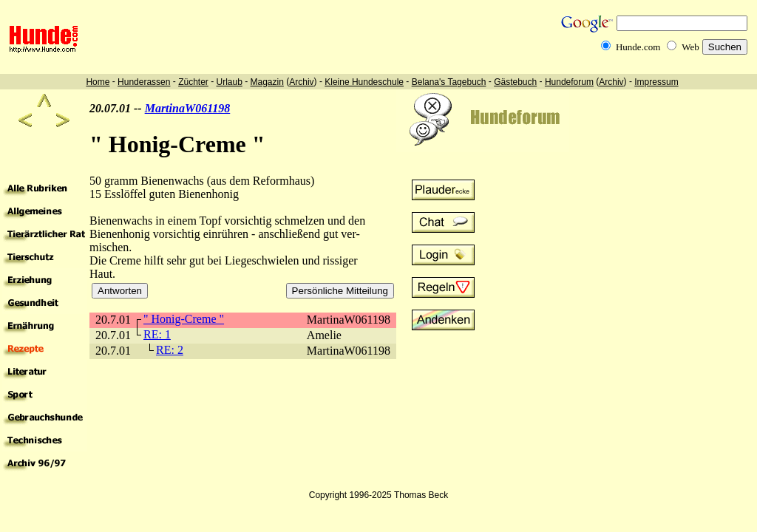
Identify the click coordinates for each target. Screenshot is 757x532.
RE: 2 (170, 350)
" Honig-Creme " (184, 319)
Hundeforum (569, 82)
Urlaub (229, 82)
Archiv (301, 82)
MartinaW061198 (188, 108)
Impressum (656, 82)
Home (98, 82)
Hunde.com (638, 47)
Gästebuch (515, 82)
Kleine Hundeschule (364, 82)
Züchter (193, 82)
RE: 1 (157, 334)
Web (690, 47)
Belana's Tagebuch (449, 82)
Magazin (267, 82)
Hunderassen (144, 82)
